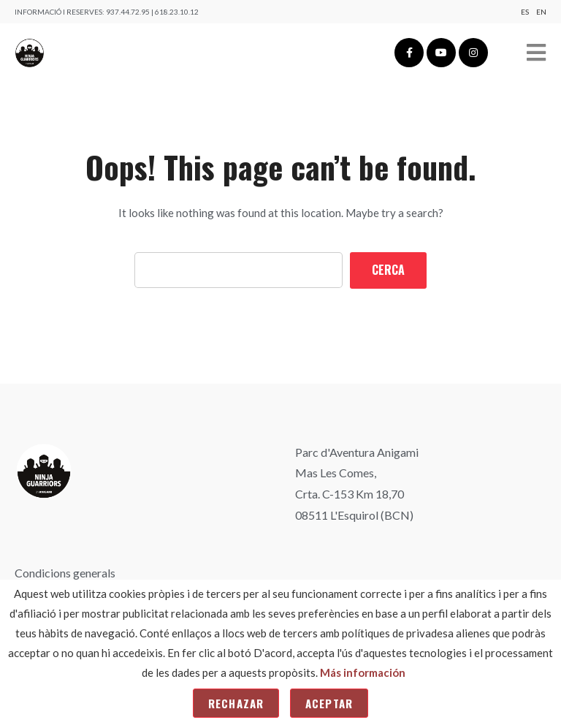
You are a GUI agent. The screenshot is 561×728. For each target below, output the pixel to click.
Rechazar (236, 703)
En (541, 12)
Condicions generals (65, 573)
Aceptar (329, 703)
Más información (363, 672)
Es (525, 12)
